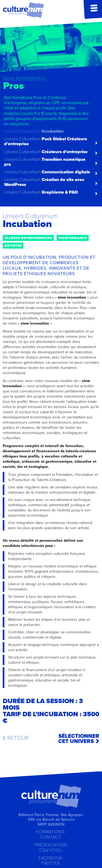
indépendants (73, 238)
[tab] (51, 101)
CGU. (57, 850)
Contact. (51, 837)
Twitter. (51, 863)
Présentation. (51, 845)
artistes (13, 246)
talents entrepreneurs (28, 238)
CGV (44, 850)
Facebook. (51, 858)
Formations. (51, 832)
